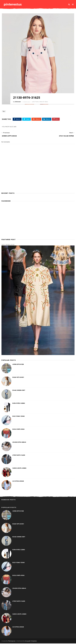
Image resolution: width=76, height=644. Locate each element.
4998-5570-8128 (18, 365)
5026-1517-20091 (18, 378)
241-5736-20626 (18, 482)
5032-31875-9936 (18, 430)
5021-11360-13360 (19, 417)
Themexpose (12, 642)
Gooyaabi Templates (31, 642)
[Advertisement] (38, 182)
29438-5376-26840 (19, 443)
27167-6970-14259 (19, 456)
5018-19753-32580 (19, 404)
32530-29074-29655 (19, 469)
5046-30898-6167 (19, 391)
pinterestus (12, 4)
